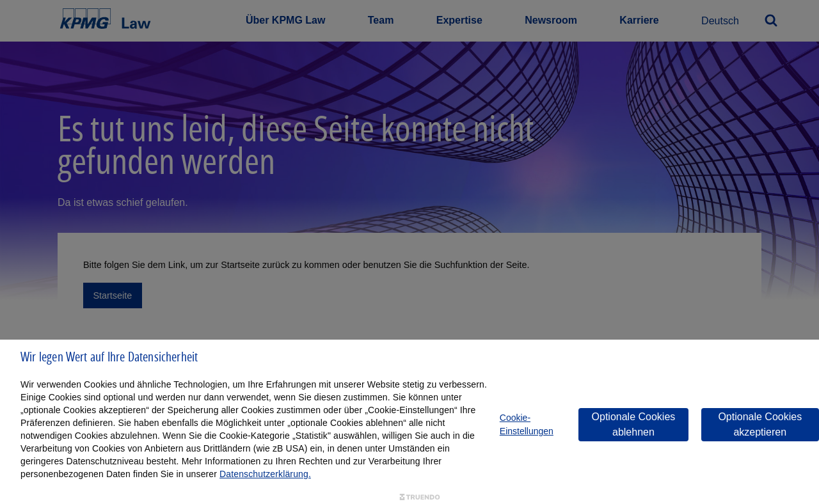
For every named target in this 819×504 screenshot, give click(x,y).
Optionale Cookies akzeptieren (760, 424)
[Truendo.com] (420, 497)
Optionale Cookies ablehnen (634, 424)
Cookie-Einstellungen (527, 424)
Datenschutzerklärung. (265, 474)
